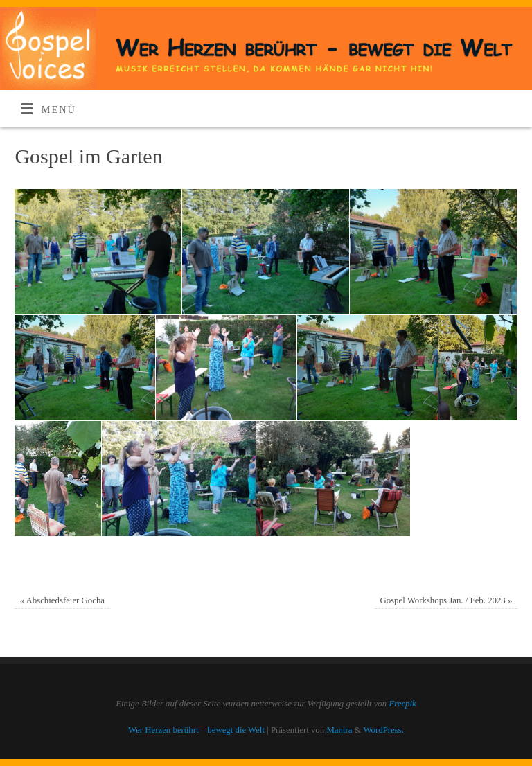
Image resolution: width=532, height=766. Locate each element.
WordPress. (384, 730)
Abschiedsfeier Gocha (62, 600)
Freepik (402, 704)
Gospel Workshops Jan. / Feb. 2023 (446, 600)
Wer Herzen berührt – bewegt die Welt (196, 730)
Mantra (339, 730)
